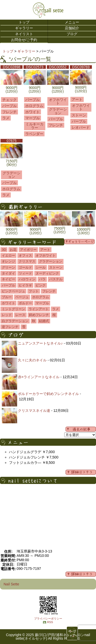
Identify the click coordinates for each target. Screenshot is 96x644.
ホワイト (33, 112)
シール (41, 267)
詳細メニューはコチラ (81, 472)
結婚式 (44, 321)
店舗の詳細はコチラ (81, 574)
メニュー (72, 22)
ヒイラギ (25, 285)
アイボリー (28, 250)
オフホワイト (58, 101)
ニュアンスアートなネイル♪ (40, 343)
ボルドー (25, 303)
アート (77, 99)
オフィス (25, 255)
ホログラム (34, 106)
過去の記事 (81, 429)
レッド (7, 315)
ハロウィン (27, 279)
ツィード (25, 273)
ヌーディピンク (47, 273)
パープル (9, 106)
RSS (50, 622)
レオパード (81, 127)
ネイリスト (24, 34)
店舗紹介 (72, 28)
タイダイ (8, 273)
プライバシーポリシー (48, 619)
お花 (13, 250)
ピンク (41, 285)
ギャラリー (24, 28)
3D (4, 250)
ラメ (6, 118)
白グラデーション (15, 321)
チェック (9, 100)
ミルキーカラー (35, 126)
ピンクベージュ (13, 291)
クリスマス (27, 261)
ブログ (72, 34)
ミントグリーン (13, 309)
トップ (24, 22)
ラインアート (39, 309)
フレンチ (9, 112)
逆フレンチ (10, 327)
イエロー (8, 255)
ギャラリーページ (79, 242)
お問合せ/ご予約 (24, 40)
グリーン (8, 267)
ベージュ (22, 297)
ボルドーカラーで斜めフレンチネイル (48, 394)
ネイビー (8, 279)
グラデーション (58, 111)
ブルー (7, 297)
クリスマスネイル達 (34, 411)
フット (34, 291)
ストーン (79, 115)
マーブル (33, 118)
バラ (42, 279)
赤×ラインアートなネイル (39, 377)
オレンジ (8, 261)
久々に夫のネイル (32, 360)
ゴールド (25, 267)
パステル (56, 279)
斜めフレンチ (39, 315)
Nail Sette (11, 584)
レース (20, 315)
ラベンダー (34, 134)
